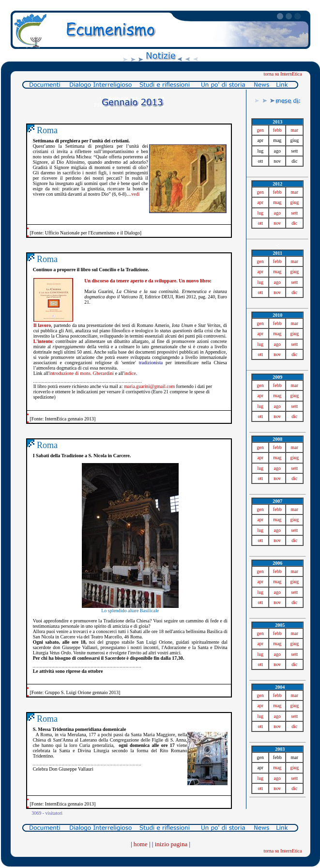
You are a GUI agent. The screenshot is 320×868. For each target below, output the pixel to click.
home (141, 844)
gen (260, 130)
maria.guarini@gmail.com (149, 386)
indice (130, 373)
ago (277, 213)
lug (260, 213)
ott (261, 223)
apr (260, 202)
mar (294, 130)
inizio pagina (171, 844)
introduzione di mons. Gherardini (82, 373)
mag (277, 202)
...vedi (134, 194)
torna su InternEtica (283, 74)
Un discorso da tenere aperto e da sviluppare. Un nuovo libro (147, 281)
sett (294, 213)
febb (277, 130)
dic (294, 223)
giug (294, 202)
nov (277, 223)
